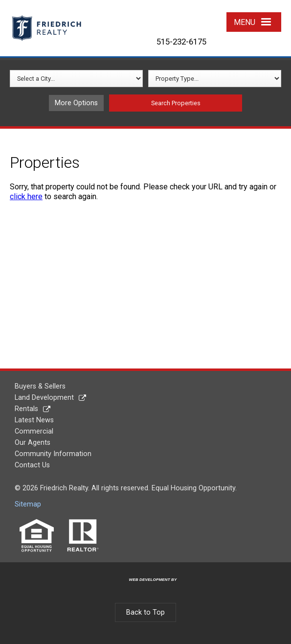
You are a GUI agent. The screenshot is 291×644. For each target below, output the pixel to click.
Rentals (26, 409)
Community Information (53, 454)
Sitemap (28, 504)
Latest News (34, 420)
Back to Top (145, 612)
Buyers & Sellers (40, 386)
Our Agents (33, 443)
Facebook (153, 16)
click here (26, 196)
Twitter (177, 16)
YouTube (202, 16)
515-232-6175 (181, 42)
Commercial (34, 431)
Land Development (44, 398)
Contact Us (32, 465)
